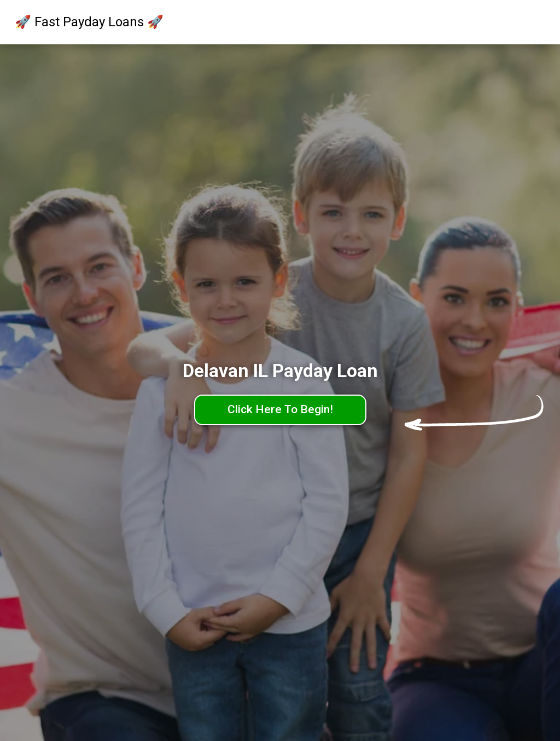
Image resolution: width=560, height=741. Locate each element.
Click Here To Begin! (280, 409)
